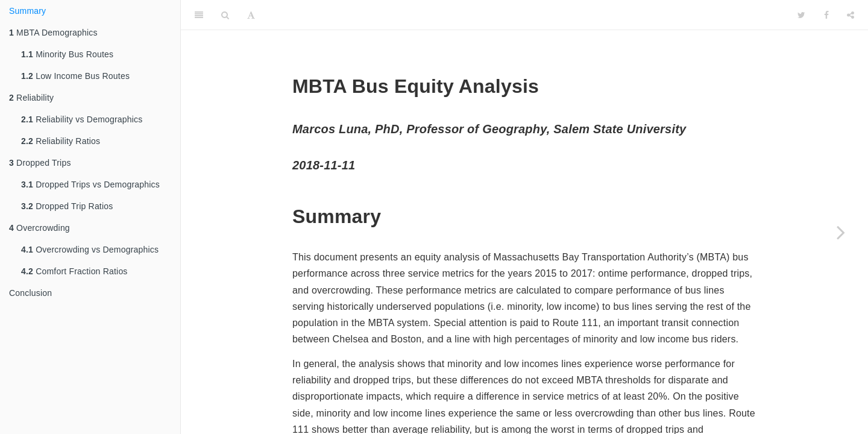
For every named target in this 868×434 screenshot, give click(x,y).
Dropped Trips (40, 163)
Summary (27, 11)
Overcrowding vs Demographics (90, 250)
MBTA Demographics (53, 33)
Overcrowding (39, 228)
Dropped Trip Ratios (67, 206)
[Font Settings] (251, 15)
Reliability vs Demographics (82, 119)
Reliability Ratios (61, 141)
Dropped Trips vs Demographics (90, 184)
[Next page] (841, 232)
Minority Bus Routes (67, 54)
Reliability (31, 98)
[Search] (225, 15)
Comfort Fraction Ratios (74, 271)
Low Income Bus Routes (75, 76)
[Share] (851, 15)
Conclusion (30, 293)
